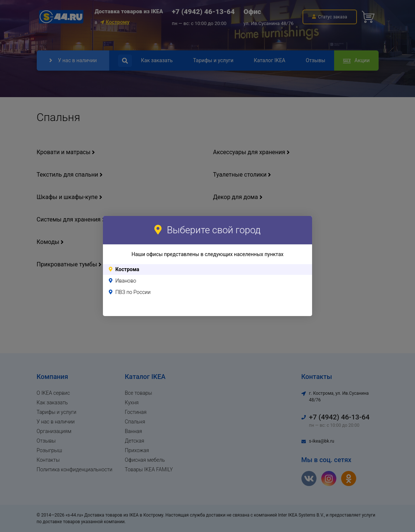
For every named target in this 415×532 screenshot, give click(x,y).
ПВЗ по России (133, 292)
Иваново (126, 281)
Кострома (127, 269)
